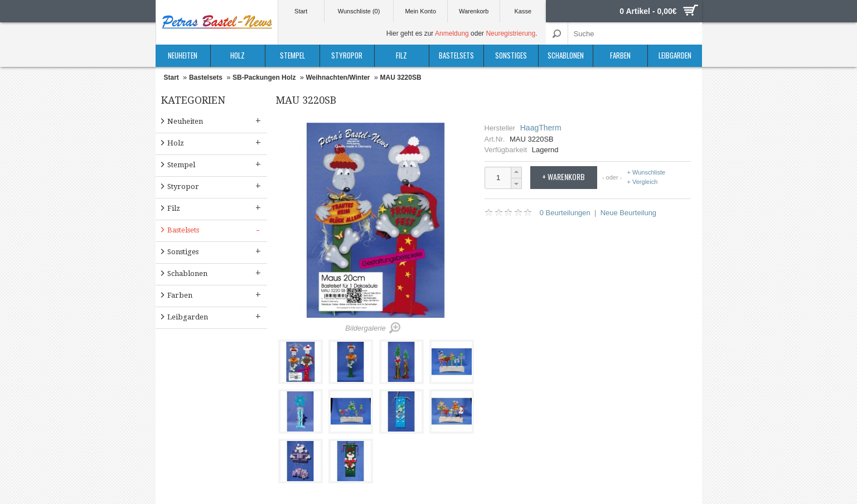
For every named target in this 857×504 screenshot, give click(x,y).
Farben (620, 55)
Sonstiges (511, 55)
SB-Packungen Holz (264, 77)
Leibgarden (675, 55)
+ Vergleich (643, 182)
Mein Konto (420, 11)
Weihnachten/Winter (338, 77)
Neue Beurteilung (628, 213)
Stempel (292, 55)
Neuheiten (183, 55)
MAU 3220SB (401, 77)
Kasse (523, 11)
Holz (238, 55)
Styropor (347, 55)
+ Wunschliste (647, 173)
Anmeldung (452, 33)
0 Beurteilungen (565, 213)
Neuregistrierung (510, 33)
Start (301, 11)
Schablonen (566, 55)
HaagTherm (541, 128)
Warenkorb (474, 11)
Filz (401, 55)
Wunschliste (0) (359, 11)
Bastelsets (456, 55)
